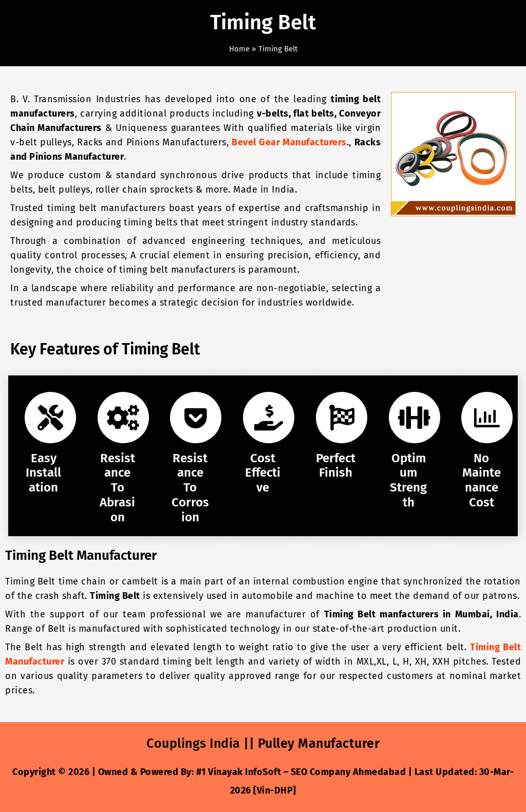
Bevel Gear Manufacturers (289, 142)
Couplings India (192, 743)
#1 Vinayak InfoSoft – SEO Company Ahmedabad (301, 772)
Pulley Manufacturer (321, 743)
